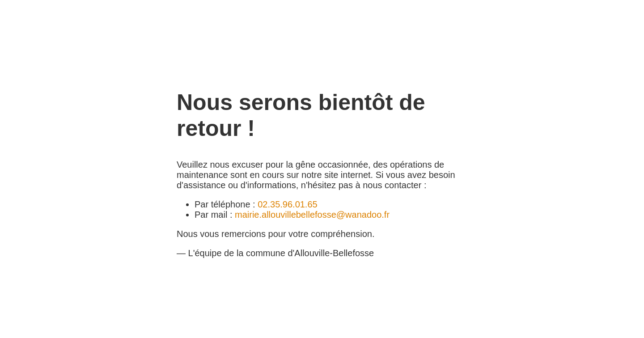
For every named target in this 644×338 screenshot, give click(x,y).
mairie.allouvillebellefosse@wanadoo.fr (312, 215)
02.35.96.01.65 (287, 204)
